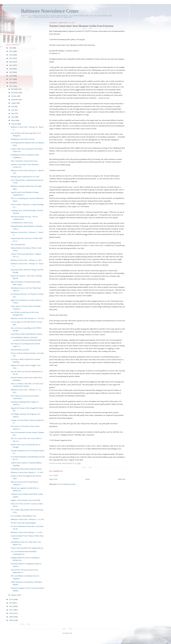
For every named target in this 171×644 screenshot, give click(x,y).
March (14, 120)
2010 (11, 613)
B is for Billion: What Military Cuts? (24, 516)
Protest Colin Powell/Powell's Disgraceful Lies (27, 548)
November (15, 93)
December (15, 89)
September (15, 100)
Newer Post (53, 479)
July (13, 106)
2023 (11, 58)
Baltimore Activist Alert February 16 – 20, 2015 (27, 318)
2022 (11, 62)
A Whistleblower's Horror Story (22, 223)
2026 (11, 48)
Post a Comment (54, 475)
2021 (11, 65)
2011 (11, 610)
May (13, 113)
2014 (11, 599)
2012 (11, 606)
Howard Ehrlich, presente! (20, 350)
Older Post (122, 479)
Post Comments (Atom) (67, 484)
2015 (11, 86)
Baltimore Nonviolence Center (50, 11)
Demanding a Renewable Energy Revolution (26, 469)
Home (88, 479)
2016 (11, 83)
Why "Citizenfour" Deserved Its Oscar (24, 161)
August (14, 103)
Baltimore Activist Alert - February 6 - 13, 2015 (27, 519)
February (15, 124)
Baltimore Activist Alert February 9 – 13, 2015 (27, 472)
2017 (11, 79)
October (14, 96)
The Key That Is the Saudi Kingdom (23, 523)
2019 (11, 72)
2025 (11, 51)
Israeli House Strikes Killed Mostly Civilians (26, 334)
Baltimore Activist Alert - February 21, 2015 (26, 260)
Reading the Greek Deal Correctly (23, 139)
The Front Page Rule (18, 244)
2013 (11, 603)
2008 (11, 620)
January (14, 595)
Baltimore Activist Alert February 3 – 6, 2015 (27, 532)
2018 (11, 76)
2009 (11, 617)
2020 (11, 69)
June (13, 110)
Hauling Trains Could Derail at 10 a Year (25, 177)
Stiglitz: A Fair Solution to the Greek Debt (25, 500)
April (13, 117)
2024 (11, 55)
